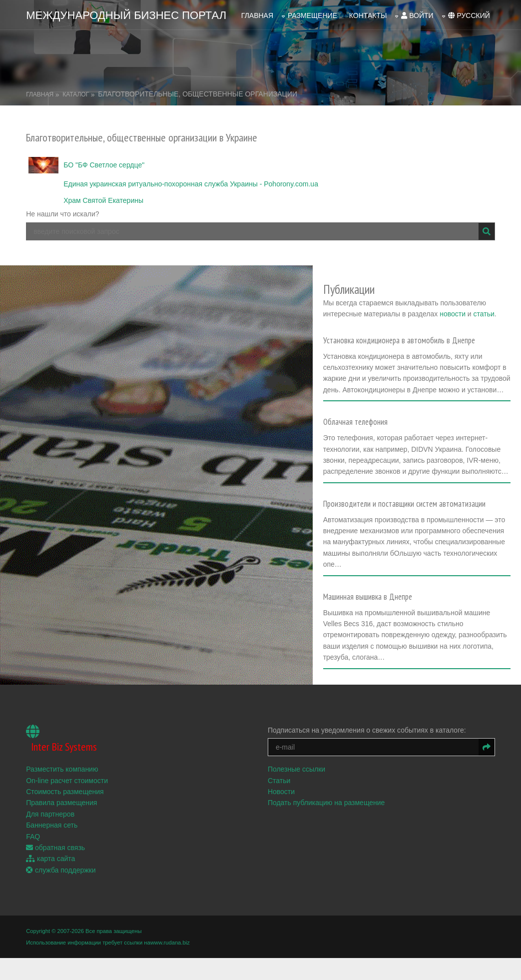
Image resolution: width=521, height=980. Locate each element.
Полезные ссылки (296, 769)
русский (469, 15)
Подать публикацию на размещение (326, 803)
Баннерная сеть (52, 825)
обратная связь (55, 848)
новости (453, 314)
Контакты (368, 15)
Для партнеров (50, 814)
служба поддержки (61, 870)
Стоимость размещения (65, 792)
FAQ (33, 837)
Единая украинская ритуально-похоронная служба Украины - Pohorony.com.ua (191, 184)
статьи (484, 314)
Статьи (279, 781)
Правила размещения (61, 803)
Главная (257, 15)
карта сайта (50, 859)
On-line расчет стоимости (67, 781)
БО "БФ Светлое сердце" (104, 165)
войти (417, 15)
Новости (281, 792)
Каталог (76, 94)
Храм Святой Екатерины (103, 200)
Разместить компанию (62, 769)
